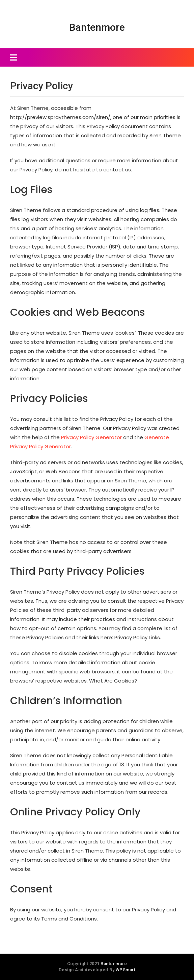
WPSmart (126, 970)
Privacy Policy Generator (91, 437)
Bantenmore (97, 27)
